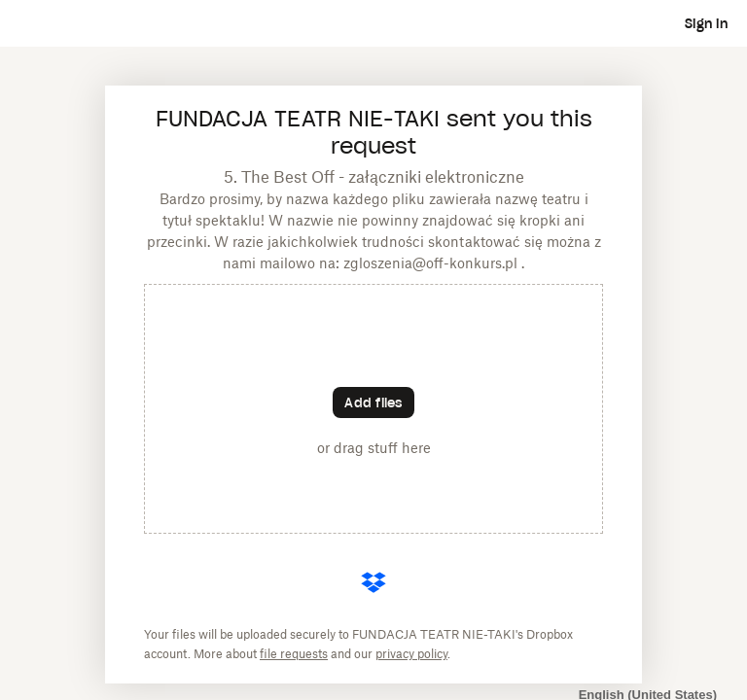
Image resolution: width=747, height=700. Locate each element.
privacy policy (411, 654)
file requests (294, 654)
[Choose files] (373, 402)
